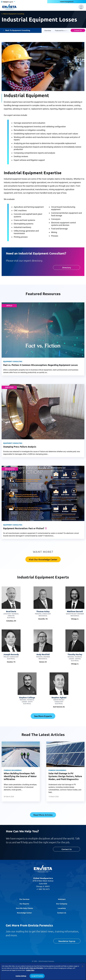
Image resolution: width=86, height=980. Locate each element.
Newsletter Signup (67, 941)
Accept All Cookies (37, 976)
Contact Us (78, 30)
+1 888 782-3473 (43, 889)
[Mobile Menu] (81, 7)
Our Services (24, 899)
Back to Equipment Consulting (14, 14)
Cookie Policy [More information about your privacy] (30, 970)
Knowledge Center (24, 913)
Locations (62, 908)
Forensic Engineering (13, 770)
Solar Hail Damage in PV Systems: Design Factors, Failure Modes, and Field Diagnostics (65, 776)
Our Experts (24, 904)
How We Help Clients (24, 908)
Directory (67, 267)
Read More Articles (43, 815)
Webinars (62, 899)
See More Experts (43, 716)
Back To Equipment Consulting (18, 30)
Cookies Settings (21, 976)
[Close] (83, 966)
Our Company (62, 904)
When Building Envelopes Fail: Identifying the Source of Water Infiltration (20, 776)
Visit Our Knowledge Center (43, 559)
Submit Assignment (67, 2)
